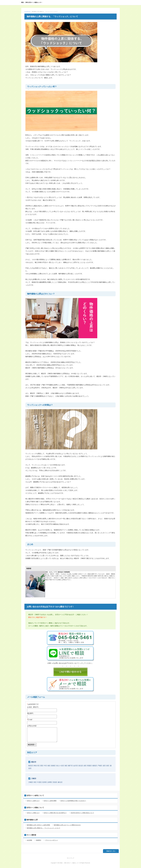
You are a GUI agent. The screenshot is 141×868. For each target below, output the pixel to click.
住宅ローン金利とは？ (33, 801)
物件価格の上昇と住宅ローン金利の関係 (38, 825)
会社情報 (29, 840)
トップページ (27, 12)
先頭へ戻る (112, 851)
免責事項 (38, 840)
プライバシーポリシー (51, 840)
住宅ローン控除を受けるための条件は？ (55, 813)
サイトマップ (70, 858)
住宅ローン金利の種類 (50, 801)
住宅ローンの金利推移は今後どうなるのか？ (73, 801)
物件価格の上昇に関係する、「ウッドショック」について (44, 828)
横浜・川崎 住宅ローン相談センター (32, 2)
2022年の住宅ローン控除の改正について (82, 813)
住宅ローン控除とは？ (33, 813)
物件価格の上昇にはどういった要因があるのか (67, 825)
